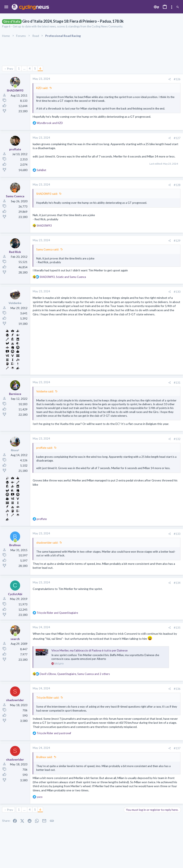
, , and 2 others (75, 674)
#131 (177, 383)
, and (63, 277)
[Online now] (15, 86)
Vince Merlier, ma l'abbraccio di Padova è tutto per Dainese (90, 650)
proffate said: (44, 448)
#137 (177, 748)
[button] (6, 7)
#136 (177, 689)
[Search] (178, 7)
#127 (177, 138)
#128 (177, 185)
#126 (177, 79)
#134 (177, 583)
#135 (177, 628)
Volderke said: (45, 391)
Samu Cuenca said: (48, 249)
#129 (177, 241)
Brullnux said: (44, 757)
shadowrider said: (47, 543)
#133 (177, 534)
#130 (177, 292)
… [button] (24, 68)
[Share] (169, 79)
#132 (177, 439)
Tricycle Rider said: (48, 698)
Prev (10, 69)
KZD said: (42, 88)
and (50, 123)
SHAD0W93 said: (47, 194)
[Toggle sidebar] (172, 7)
